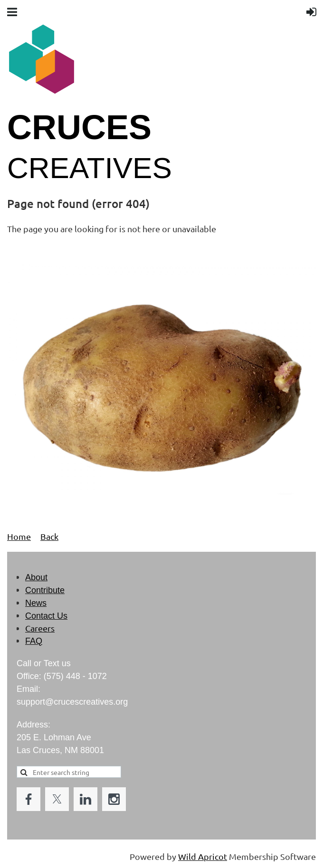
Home (19, 536)
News (36, 603)
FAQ (34, 641)
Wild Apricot (203, 856)
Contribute (45, 590)
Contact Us (46, 616)
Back (49, 536)
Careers (40, 628)
